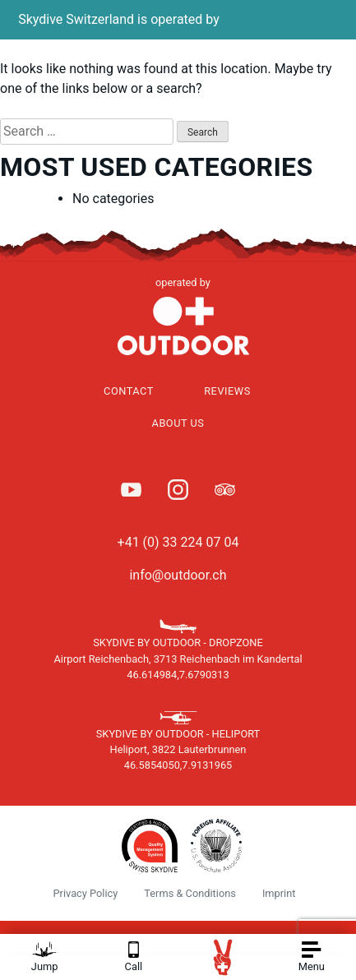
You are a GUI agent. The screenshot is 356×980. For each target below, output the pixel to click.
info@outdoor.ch (178, 575)
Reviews (227, 391)
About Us (178, 423)
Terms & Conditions (190, 893)
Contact (129, 391)
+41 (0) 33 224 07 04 (178, 542)
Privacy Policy (86, 893)
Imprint (279, 893)
